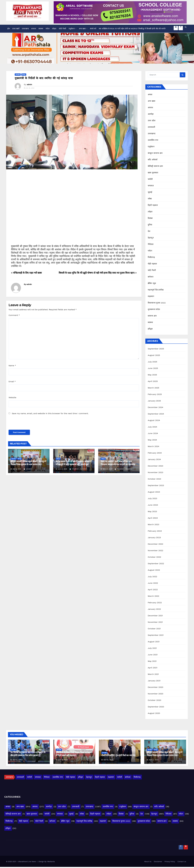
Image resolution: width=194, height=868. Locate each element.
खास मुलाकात (153, 173)
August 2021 (154, 642)
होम (9, 29)
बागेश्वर (151, 277)
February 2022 (155, 603)
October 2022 (154, 557)
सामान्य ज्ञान (152, 316)
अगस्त (150, 94)
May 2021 (152, 661)
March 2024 (153, 446)
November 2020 (156, 694)
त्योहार (54, 29)
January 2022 (154, 609)
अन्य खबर (83, 29)
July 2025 (152, 362)
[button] (186, 27)
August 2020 (154, 713)
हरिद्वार (150, 329)
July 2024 (152, 427)
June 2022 (153, 583)
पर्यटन (48, 29)
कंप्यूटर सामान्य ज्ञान (155, 153)
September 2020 (156, 707)
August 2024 (154, 420)
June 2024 (153, 433)
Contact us (182, 862)
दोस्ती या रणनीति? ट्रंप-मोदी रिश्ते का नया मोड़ (118, 755)
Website (12, 397)
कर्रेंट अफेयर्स (153, 160)
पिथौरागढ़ (151, 257)
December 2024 (156, 407)
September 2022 (156, 563)
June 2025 (153, 368)
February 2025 (155, 394)
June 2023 (153, 505)
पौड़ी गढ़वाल (152, 264)
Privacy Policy (170, 862)
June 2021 (153, 655)
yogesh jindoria (78, 469)
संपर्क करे (93, 29)
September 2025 (156, 349)
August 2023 (154, 492)
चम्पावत (151, 186)
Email (12, 381)
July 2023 (152, 498)
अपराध (34, 29)
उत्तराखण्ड (25, 29)
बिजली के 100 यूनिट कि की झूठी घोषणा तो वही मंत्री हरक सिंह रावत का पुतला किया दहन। (98, 273)
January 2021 (154, 681)
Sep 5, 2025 (154, 760)
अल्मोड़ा (151, 114)
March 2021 (153, 674)
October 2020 (154, 700)
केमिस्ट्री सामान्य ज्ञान (155, 166)
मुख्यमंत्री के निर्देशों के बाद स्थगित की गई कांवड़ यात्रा (44, 78)
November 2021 (155, 622)
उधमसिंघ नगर (153, 140)
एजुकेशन (73, 29)
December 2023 (156, 466)
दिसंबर (150, 218)
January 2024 (154, 459)
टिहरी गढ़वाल (153, 205)
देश (149, 231)
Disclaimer (158, 862)
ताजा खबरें (16, 29)
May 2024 (152, 440)
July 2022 (152, 577)
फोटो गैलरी (63, 29)
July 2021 (152, 648)
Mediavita (51, 862)
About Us (148, 862)
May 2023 (152, 511)
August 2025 (154, 355)
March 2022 (153, 596)
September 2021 (156, 635)
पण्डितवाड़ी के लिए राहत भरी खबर (26, 273)
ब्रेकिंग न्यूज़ (152, 283)
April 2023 (153, 518)
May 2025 (152, 375)
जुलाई (150, 192)
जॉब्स (150, 199)
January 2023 (154, 537)
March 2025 (153, 388)
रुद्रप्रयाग (151, 296)
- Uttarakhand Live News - (27, 862)
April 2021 (153, 668)
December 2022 (156, 544)
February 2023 (155, 531)
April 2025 (153, 381)
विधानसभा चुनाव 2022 (157, 303)
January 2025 (154, 401)
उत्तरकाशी (151, 127)
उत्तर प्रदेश (152, 121)
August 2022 (154, 570)
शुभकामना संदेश (154, 309)
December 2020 (156, 687)
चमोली (150, 179)
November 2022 (155, 550)
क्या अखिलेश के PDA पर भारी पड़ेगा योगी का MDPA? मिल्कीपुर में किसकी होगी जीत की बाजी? (132, 29)
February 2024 (155, 453)
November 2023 (155, 472)
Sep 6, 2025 (18, 760)
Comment (14, 315)
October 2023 (154, 479)
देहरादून (24, 74)
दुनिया (150, 225)
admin (29, 84)
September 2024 (156, 414)
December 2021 (155, 616)
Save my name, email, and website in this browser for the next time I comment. (50, 413)
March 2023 (153, 524)
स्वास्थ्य (41, 29)
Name (12, 366)
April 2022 (153, 590)
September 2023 (156, 485)
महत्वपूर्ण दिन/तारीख (156, 290)
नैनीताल (151, 244)
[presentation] (25, 424)
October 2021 (154, 629)
